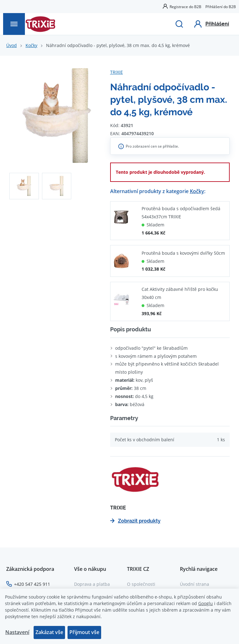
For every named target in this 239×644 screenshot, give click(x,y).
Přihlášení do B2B (221, 7)
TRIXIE (117, 72)
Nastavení (17, 632)
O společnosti (141, 584)
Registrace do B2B (185, 7)
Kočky (31, 45)
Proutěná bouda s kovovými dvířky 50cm (183, 253)
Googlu (206, 603)
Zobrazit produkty (135, 521)
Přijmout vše (84, 632)
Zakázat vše (49, 632)
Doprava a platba (92, 584)
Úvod (12, 45)
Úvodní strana (194, 584)
